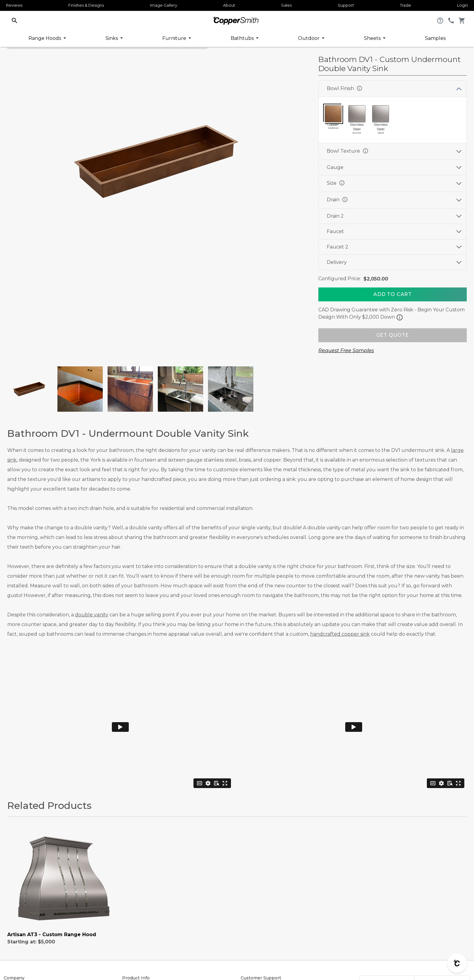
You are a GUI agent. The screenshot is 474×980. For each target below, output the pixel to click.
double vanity (92, 615)
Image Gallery (164, 5)
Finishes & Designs (86, 5)
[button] (15, 20)
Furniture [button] (175, 38)
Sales (286, 5)
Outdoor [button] (309, 38)
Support (346, 5)
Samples (435, 38)
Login (463, 5)
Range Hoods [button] (45, 38)
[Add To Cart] (393, 294)
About (229, 5)
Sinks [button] (112, 38)
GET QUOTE (393, 335)
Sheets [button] (373, 38)
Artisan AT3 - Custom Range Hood (52, 935)
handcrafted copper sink (340, 634)
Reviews (14, 5)
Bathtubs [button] (243, 38)
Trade (406, 5)
